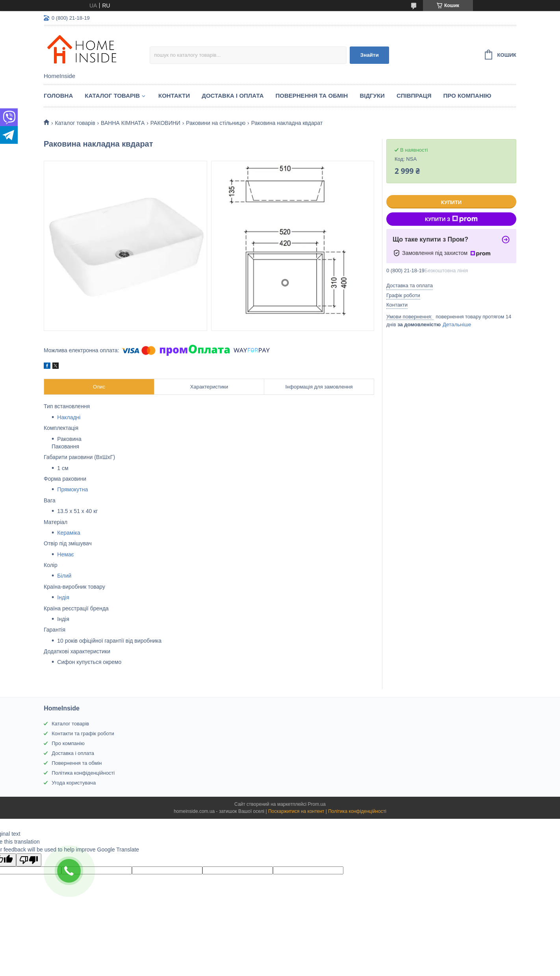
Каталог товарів (70, 724)
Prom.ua (317, 804)
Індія (63, 597)
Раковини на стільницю (216, 123)
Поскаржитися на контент (296, 811)
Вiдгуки (372, 96)
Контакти (174, 96)
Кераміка (69, 533)
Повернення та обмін (312, 96)
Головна (58, 96)
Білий (64, 576)
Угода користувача (74, 783)
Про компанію (467, 96)
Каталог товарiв (112, 96)
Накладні (69, 417)
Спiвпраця (414, 96)
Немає (65, 554)
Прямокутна (72, 489)
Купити (451, 202)
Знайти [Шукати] (370, 55)
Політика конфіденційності (83, 773)
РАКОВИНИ (165, 123)
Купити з (451, 219)
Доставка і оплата (233, 96)
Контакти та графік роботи (83, 733)
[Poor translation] (29, 860)
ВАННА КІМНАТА (123, 123)
